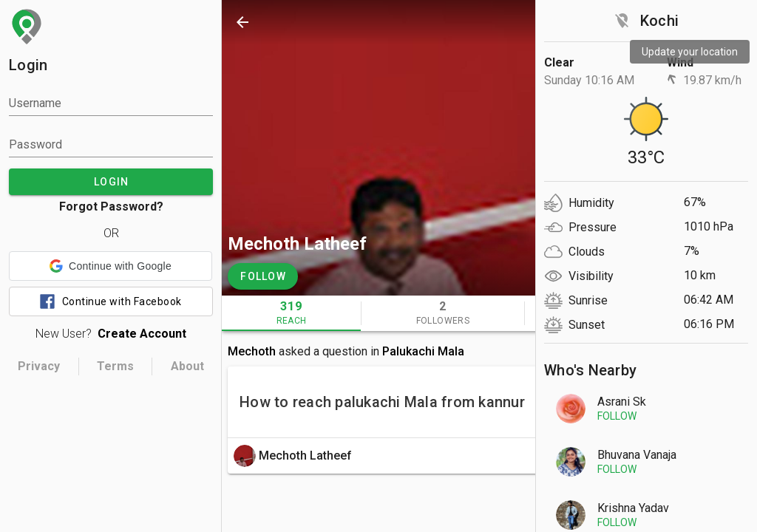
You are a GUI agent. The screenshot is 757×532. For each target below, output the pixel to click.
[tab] (291, 313)
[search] (574, 22)
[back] (242, 22)
